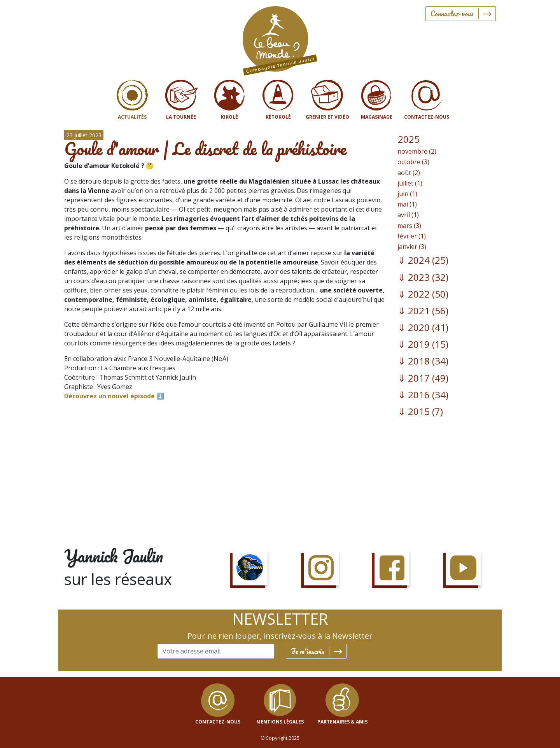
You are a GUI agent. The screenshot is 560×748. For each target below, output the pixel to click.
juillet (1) (410, 183)
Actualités (132, 117)
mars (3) (409, 226)
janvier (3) (412, 247)
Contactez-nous (427, 117)
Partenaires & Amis (342, 722)
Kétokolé (278, 117)
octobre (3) (413, 162)
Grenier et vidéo (327, 117)
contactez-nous (218, 722)
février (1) (412, 236)
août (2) (409, 173)
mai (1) (407, 204)
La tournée (181, 117)
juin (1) (407, 194)
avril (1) (408, 215)
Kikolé (229, 117)
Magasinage (377, 117)
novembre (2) (417, 151)
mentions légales (280, 722)
